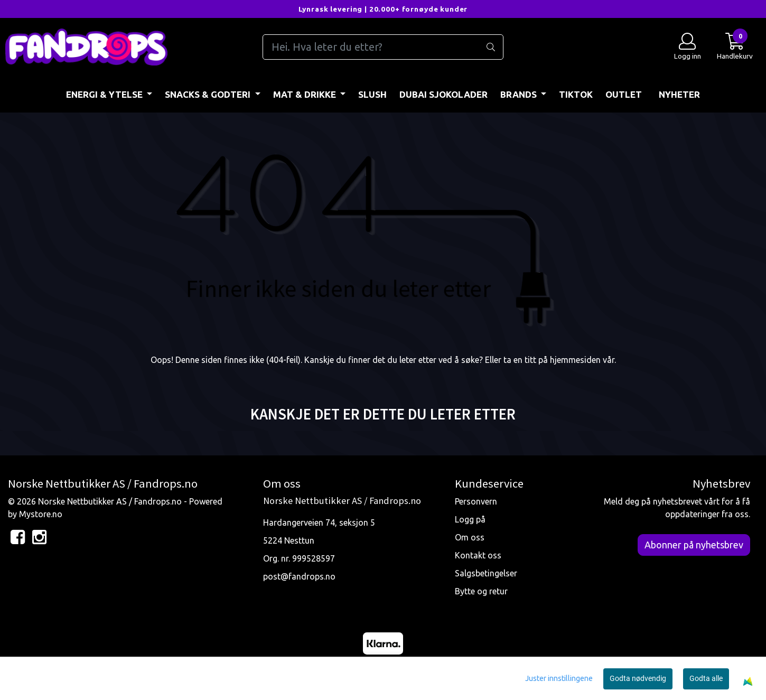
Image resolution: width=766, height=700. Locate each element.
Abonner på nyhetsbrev (694, 545)
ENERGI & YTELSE (105, 94)
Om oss (470, 537)
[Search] (383, 47)
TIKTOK (576, 94)
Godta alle (706, 678)
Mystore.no (41, 514)
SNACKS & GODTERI (209, 94)
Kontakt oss (478, 555)
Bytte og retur (481, 591)
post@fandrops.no (299, 576)
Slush (372, 94)
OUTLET (624, 94)
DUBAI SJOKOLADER (443, 94)
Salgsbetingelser (486, 573)
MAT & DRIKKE (306, 94)
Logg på (470, 519)
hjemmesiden (575, 360)
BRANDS (520, 94)
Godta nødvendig (638, 678)
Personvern (476, 501)
